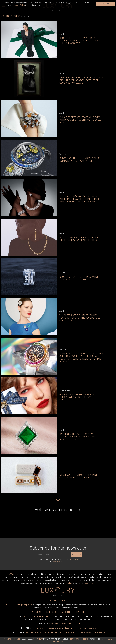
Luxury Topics (10, 574)
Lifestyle (63, 471)
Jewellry (62, 34)
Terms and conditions (79, 639)
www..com (71, 624)
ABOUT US (36, 612)
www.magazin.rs (46, 628)
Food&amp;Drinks (74, 471)
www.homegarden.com (54, 632)
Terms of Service (57, 562)
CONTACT (80, 612)
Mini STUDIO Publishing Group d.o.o (17, 605)
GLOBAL (53, 600)
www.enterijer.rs (32, 632)
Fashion (63, 390)
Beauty (70, 390)
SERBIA (63, 600)
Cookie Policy (20, 5)
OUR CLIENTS (66, 612)
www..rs (55, 624)
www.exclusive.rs (87, 628)
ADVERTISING (51, 612)
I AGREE (106, 4)
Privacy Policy (75, 560)
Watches (63, 154)
